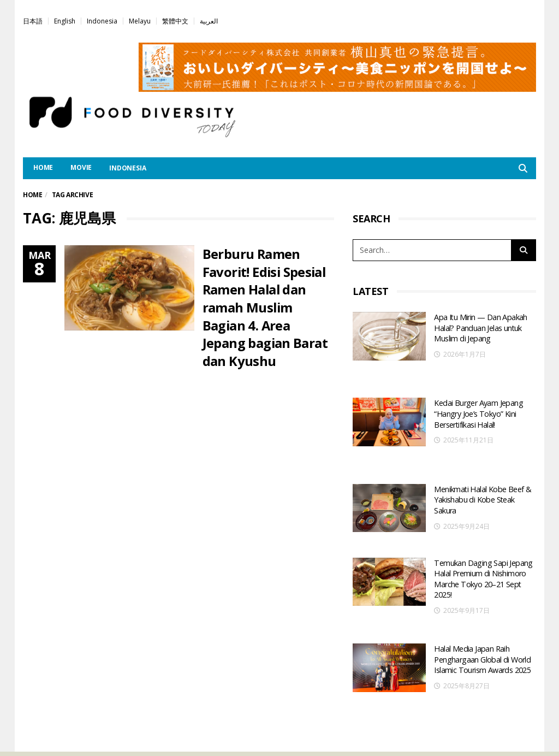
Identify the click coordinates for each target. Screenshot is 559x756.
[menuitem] (33, 20)
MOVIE (81, 167)
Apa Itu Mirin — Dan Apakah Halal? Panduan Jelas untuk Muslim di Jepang (480, 327)
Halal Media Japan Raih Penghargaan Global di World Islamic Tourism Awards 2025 (482, 606)
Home (32, 195)
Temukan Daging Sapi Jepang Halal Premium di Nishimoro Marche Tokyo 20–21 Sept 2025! (481, 534)
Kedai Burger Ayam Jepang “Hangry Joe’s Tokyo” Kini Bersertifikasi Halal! (477, 394)
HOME (43, 167)
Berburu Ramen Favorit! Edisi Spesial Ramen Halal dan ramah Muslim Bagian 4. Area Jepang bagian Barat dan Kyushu (266, 306)
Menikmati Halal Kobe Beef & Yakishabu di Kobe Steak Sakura (482, 462)
